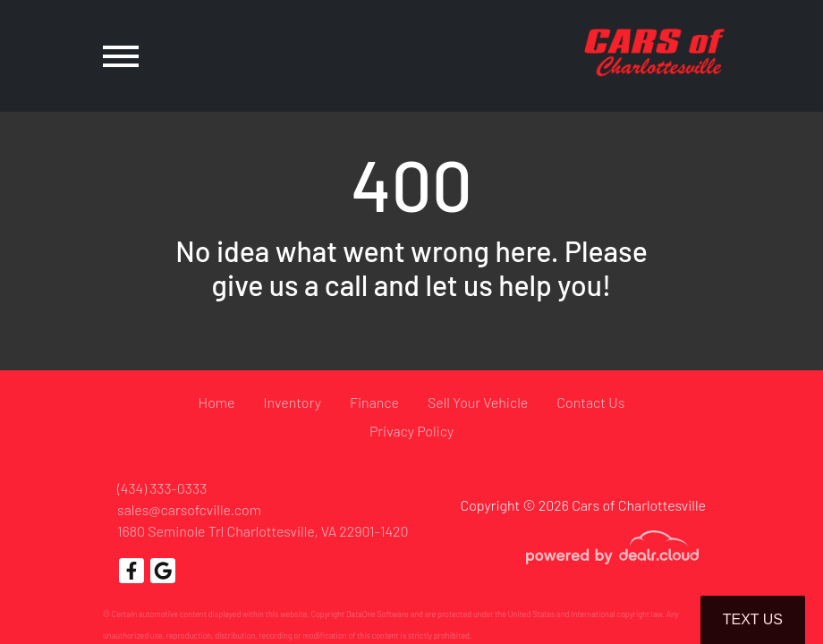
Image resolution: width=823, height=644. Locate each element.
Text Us (753, 619)
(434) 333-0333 (162, 488)
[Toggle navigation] (121, 56)
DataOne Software (378, 614)
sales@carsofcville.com (189, 509)
